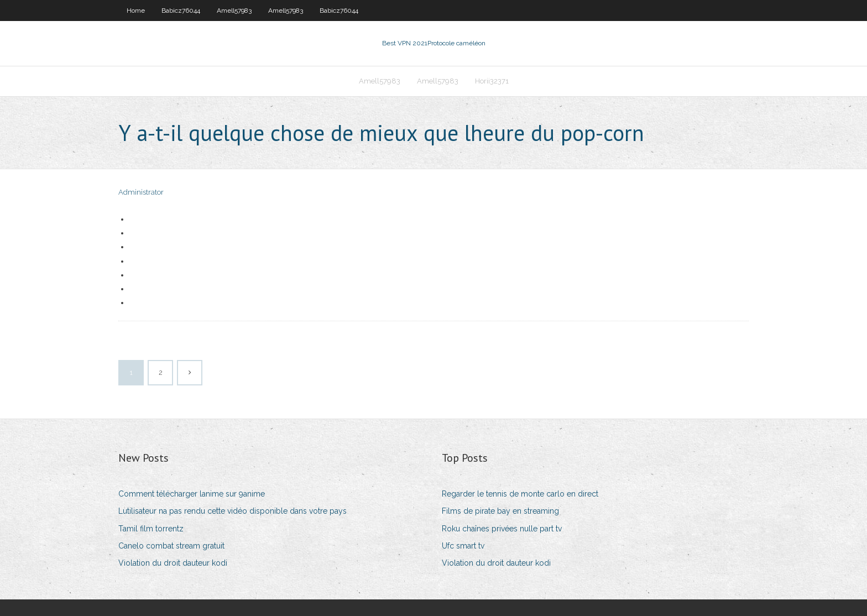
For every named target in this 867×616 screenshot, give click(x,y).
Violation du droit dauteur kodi (173, 563)
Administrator (141, 192)
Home (136, 11)
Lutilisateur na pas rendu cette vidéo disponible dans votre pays (233, 511)
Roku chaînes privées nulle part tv (502, 529)
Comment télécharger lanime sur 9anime (192, 494)
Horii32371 (492, 81)
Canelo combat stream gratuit (171, 546)
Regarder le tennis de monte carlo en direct (520, 494)
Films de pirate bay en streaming (500, 511)
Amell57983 (234, 11)
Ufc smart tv (463, 546)
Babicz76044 (181, 11)
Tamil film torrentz (151, 529)
